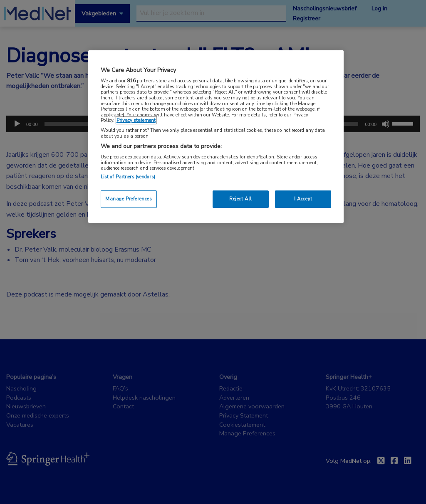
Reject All (241, 199)
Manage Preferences (129, 199)
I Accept (303, 199)
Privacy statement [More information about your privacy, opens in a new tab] (136, 120)
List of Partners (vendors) (128, 177)
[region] (216, 137)
